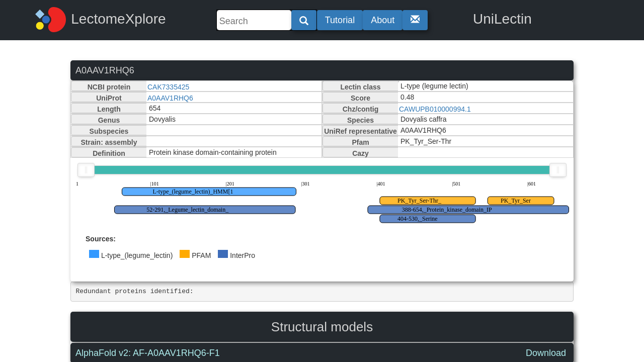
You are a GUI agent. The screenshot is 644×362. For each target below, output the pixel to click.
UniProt (109, 98)
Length (109, 109)
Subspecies (109, 131)
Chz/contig (361, 109)
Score (360, 98)
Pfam (360, 142)
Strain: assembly (109, 142)
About (383, 20)
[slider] (86, 170)
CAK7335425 (168, 87)
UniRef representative (360, 131)
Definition (109, 153)
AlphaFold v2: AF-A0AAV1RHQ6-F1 (148, 353)
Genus (109, 120)
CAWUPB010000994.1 (435, 109)
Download (546, 353)
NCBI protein (109, 87)
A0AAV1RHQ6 (170, 98)
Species (360, 120)
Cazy (360, 153)
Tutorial (340, 20)
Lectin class (360, 87)
